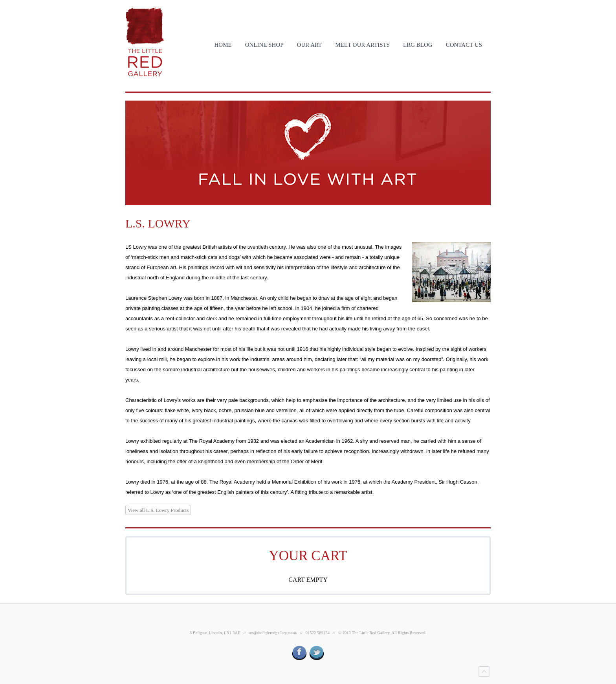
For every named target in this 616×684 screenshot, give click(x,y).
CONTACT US (464, 45)
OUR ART (310, 45)
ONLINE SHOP (264, 45)
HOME (223, 45)
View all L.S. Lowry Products (158, 510)
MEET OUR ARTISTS (362, 45)
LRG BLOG (418, 45)
